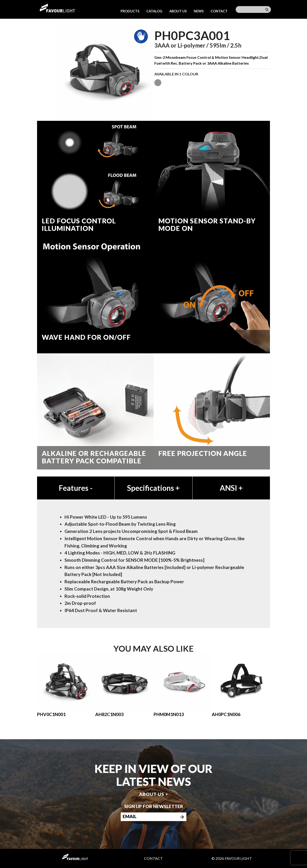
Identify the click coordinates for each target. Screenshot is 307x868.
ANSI (231, 488)
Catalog (154, 11)
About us (178, 11)
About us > (154, 794)
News (199, 11)
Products (130, 11)
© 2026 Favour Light (232, 858)
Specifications (153, 488)
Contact (219, 11)
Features (76, 488)
